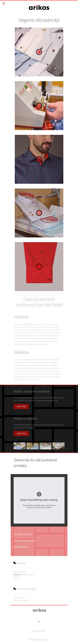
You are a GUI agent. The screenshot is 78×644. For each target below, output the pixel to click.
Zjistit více (21, 406)
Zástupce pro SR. (39, 631)
